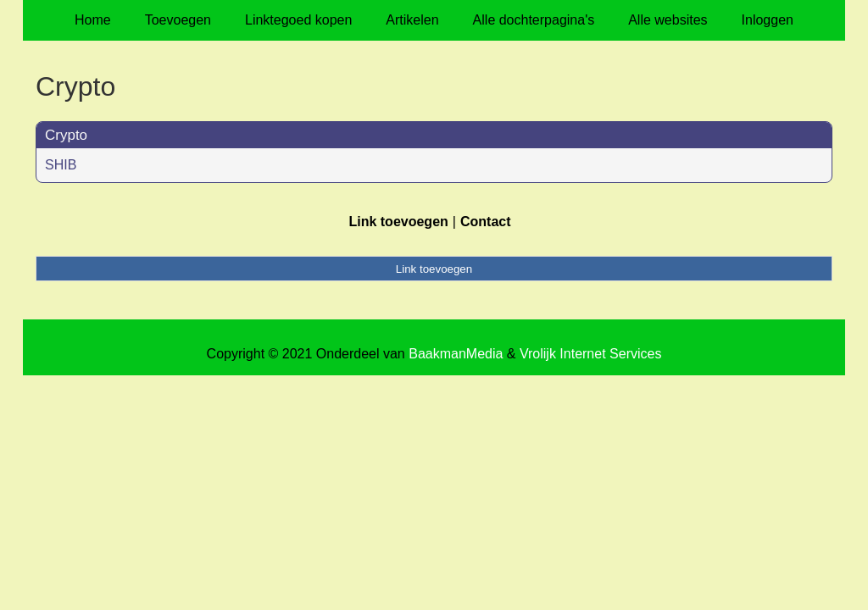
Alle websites (668, 20)
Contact (486, 222)
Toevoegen (178, 20)
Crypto (66, 135)
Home (93, 20)
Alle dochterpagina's (534, 20)
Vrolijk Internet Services (590, 354)
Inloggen (768, 20)
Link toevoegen (398, 222)
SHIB (61, 165)
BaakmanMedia (456, 354)
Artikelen (412, 20)
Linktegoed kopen (298, 20)
